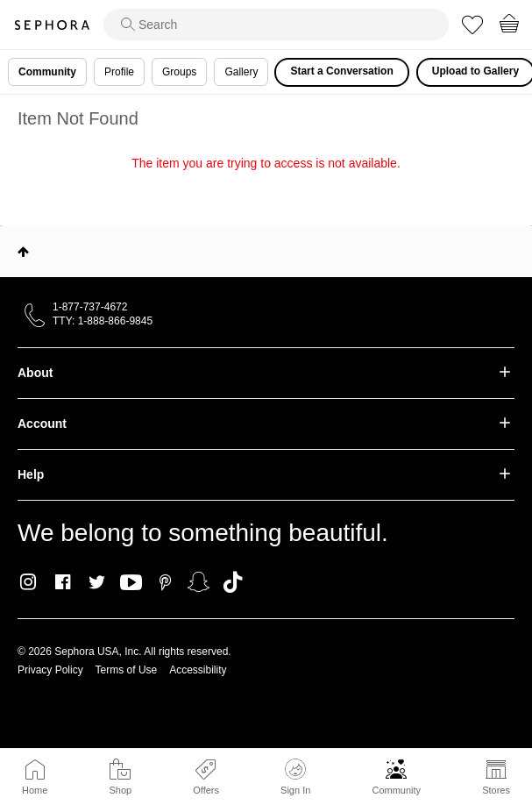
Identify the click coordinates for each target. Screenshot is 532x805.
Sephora (52, 25)
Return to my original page (266, 188)
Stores (496, 790)
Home (35, 790)
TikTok (233, 582)
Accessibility (198, 670)
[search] (276, 25)
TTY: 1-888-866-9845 (103, 321)
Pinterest (165, 582)
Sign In (295, 777)
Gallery (241, 72)
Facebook (63, 582)
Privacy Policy (50, 670)
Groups (179, 72)
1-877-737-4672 (90, 307)
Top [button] (23, 252)
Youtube (131, 583)
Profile (119, 72)
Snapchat (199, 582)
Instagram (28, 582)
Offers (206, 790)
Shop (120, 790)
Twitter (97, 582)
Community (396, 790)
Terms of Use (127, 670)
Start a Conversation (341, 71)
